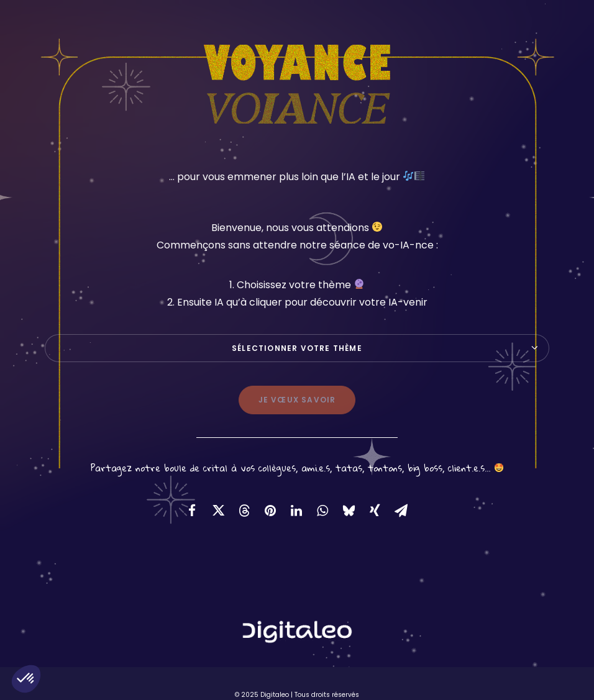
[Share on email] (401, 511)
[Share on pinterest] (270, 511)
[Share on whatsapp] (322, 511)
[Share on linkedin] (296, 511)
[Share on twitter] (218, 511)
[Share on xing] (375, 511)
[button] (26, 679)
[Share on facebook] (192, 511)
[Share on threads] (244, 511)
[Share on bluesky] (349, 511)
